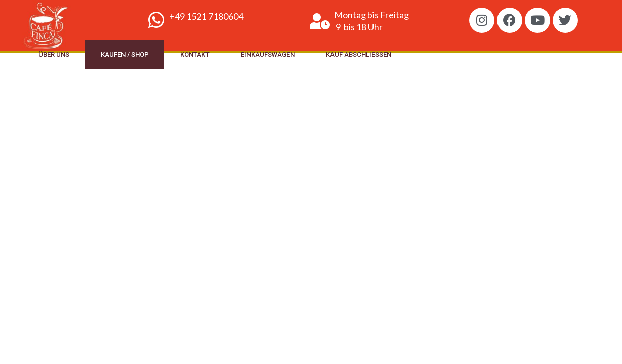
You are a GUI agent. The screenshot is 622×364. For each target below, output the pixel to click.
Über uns (54, 54)
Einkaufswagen (268, 54)
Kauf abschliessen (359, 54)
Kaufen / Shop (125, 54)
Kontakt (195, 54)
